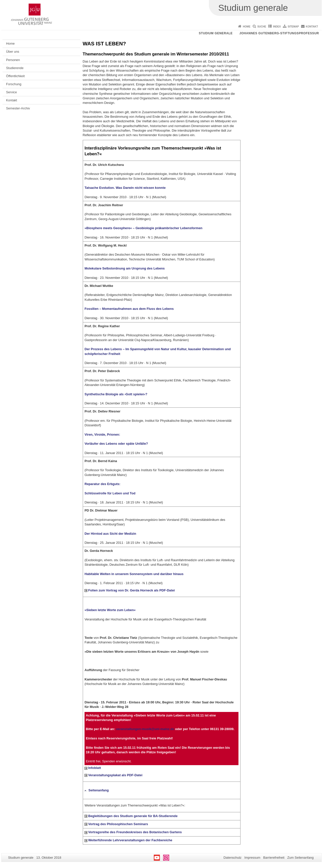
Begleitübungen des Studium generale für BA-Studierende (133, 816)
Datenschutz (233, 858)
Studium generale (216, 33)
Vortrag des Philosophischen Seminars (118, 824)
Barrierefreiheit (274, 858)
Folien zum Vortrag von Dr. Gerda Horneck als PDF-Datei (131, 590)
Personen (13, 60)
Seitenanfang (98, 790)
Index (277, 27)
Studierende (15, 68)
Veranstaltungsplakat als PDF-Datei (115, 775)
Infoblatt (94, 768)
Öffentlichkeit (15, 76)
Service (11, 92)
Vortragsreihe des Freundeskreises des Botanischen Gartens (135, 832)
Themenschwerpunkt (104, 54)
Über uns (13, 52)
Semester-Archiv (18, 108)
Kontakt (312, 27)
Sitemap (293, 27)
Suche (262, 27)
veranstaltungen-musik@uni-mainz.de (145, 729)
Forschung (14, 84)
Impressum (252, 858)
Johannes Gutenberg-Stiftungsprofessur (279, 33)
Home (247, 27)
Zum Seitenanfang (300, 858)
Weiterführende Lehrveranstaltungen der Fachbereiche (130, 840)
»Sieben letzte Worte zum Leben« (110, 610)
